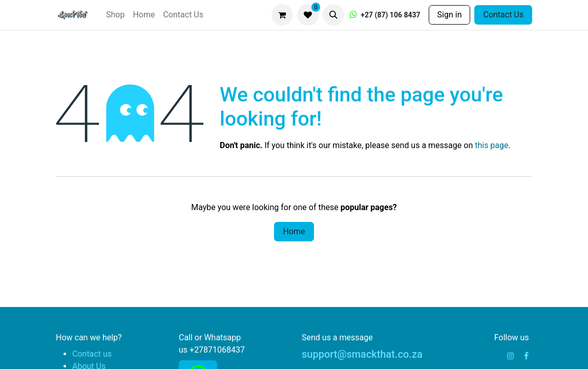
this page (491, 145)
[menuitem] (115, 15)
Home (294, 231)
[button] (333, 15)
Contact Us (503, 15)
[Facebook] (526, 356)
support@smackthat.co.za (362, 354)
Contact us (92, 354)
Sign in (450, 15)
